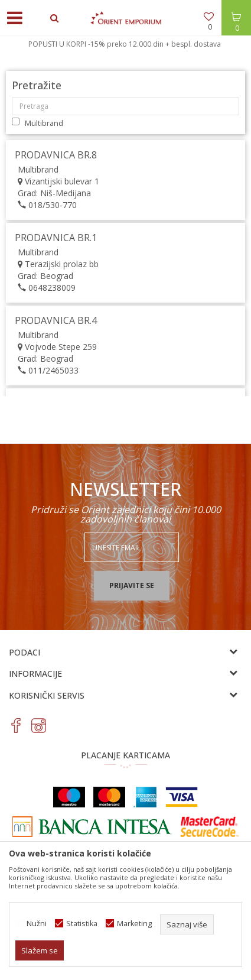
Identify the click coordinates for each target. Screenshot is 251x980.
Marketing (134, 924)
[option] (125, 44)
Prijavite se (132, 585)
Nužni (37, 924)
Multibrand (44, 123)
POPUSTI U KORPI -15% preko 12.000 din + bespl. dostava (125, 44)
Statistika (82, 924)
